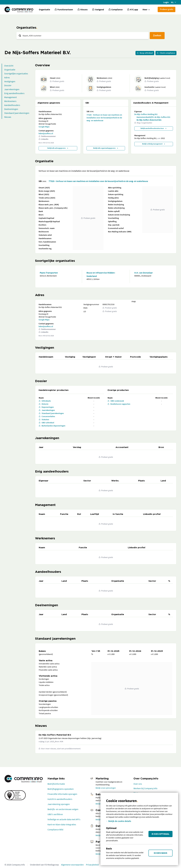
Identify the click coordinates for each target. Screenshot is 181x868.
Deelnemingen (11, 109)
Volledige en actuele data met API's (64, 819)
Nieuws (8, 117)
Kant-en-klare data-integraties (62, 824)
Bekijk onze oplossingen (106, 788)
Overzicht (9, 66)
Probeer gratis (167, 9)
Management (10, 97)
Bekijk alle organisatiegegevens (106, 148)
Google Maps (44, 127)
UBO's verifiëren (55, 814)
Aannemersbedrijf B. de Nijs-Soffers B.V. (154, 117)
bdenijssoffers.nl (46, 133)
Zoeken (157, 35)
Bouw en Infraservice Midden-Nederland (101, 274)
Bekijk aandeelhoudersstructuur (154, 128)
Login (166, 2)
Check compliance (166, 53)
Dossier (8, 85)
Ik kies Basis (161, 853)
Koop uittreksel (145, 53)
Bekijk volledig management (154, 144)
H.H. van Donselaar (144, 273)
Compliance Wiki (55, 829)
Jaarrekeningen (12, 89)
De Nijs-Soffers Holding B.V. (146, 114)
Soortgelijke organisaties (16, 73)
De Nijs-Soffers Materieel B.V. (149, 120)
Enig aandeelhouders (14, 93)
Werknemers (10, 101)
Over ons (138, 784)
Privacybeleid (92, 865)
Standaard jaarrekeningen (17, 113)
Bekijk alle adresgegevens (58, 148)
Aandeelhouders (12, 105)
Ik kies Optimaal (160, 834)
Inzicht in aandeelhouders (60, 799)
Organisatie (44, 9)
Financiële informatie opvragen (62, 794)
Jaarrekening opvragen (59, 804)
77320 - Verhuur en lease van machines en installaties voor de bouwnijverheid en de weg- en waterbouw (104, 118)
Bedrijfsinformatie (56, 784)
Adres (7, 77)
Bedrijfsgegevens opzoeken (61, 789)
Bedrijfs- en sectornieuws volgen (63, 809)
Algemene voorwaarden (72, 865)
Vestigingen (10, 81)
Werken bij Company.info (145, 788)
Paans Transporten (49, 273)
